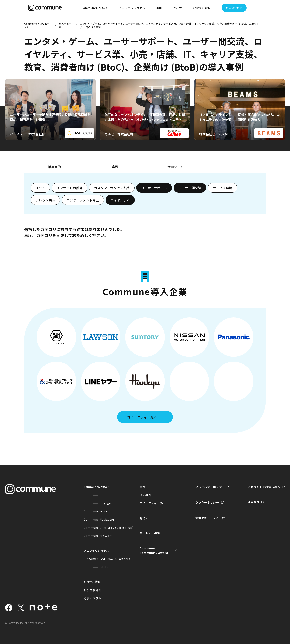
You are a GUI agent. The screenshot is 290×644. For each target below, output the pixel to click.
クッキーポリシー (207, 502)
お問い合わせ (234, 8)
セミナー (179, 8)
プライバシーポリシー (210, 487)
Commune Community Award (154, 551)
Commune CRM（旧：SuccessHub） (103, 528)
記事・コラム (92, 598)
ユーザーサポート (154, 188)
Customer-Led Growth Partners (103, 559)
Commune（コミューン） (37, 25)
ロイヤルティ (120, 200)
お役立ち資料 (92, 590)
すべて (40, 188)
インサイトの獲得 (69, 188)
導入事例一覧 (65, 25)
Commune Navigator (99, 519)
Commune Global (96, 567)
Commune (91, 495)
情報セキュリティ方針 (210, 518)
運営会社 (253, 502)
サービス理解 (223, 188)
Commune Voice (96, 511)
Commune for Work (98, 536)
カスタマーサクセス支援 (112, 188)
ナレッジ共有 (45, 200)
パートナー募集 (150, 533)
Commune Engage (97, 503)
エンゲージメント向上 (83, 200)
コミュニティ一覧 (151, 503)
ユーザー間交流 (190, 188)
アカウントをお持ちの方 (264, 487)
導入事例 (146, 495)
